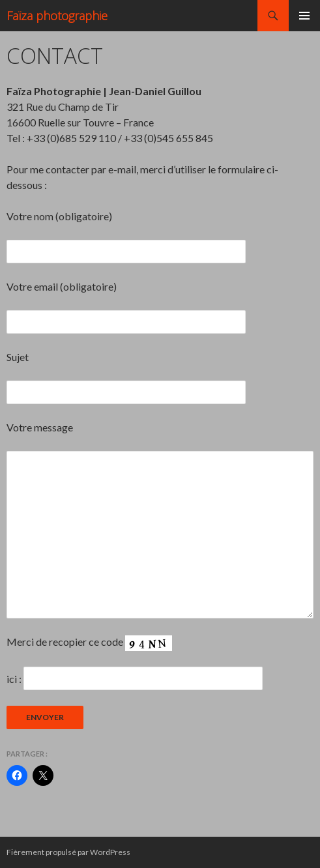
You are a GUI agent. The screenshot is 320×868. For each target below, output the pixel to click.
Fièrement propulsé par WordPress (68, 852)
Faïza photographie (57, 16)
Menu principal (304, 16)
